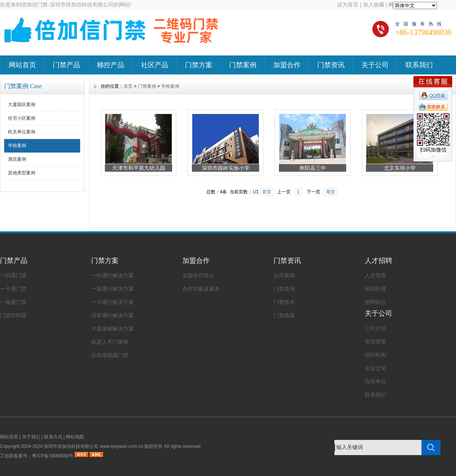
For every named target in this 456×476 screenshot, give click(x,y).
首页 (128, 86)
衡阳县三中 (313, 168)
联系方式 (53, 437)
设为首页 (348, 5)
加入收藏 (374, 5)
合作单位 (375, 381)
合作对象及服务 (201, 289)
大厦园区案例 (22, 104)
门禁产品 (66, 65)
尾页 (331, 192)
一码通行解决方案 (112, 275)
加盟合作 (287, 65)
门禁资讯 (331, 65)
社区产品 (155, 65)
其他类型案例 (22, 173)
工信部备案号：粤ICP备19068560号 (37, 456)
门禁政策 (284, 315)
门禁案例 (243, 65)
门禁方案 (199, 65)
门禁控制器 (13, 315)
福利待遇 (375, 289)
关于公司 (375, 65)
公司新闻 (284, 275)
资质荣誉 (375, 342)
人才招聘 (378, 261)
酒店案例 (17, 159)
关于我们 (31, 437)
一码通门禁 (13, 275)
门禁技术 (284, 302)
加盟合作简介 (198, 275)
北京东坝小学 (400, 168)
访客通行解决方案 (112, 315)
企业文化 (375, 368)
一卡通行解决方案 (112, 302)
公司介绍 (375, 328)
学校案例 (17, 145)
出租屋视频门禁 (110, 355)
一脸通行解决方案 (112, 289)
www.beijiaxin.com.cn (122, 446)
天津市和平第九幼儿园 (139, 168)
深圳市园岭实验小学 (226, 168)
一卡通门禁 (13, 289)
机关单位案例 (22, 132)
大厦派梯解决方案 (112, 329)
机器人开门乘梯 (110, 342)
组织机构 (375, 355)
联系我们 (419, 65)
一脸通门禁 (13, 302)
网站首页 (22, 65)
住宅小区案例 (22, 118)
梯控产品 (111, 65)
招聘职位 (375, 302)
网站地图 (75, 437)
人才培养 (375, 275)
